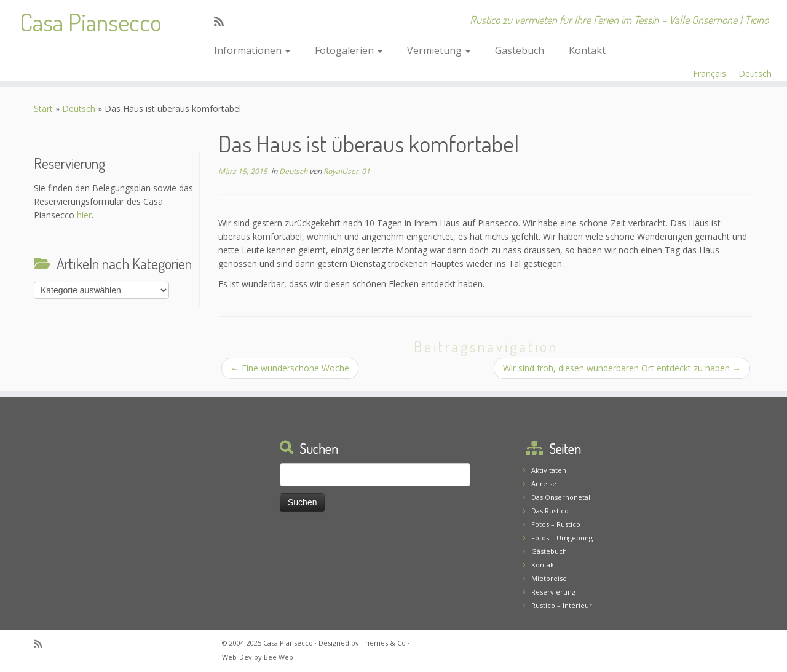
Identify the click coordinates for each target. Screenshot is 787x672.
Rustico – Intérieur (562, 605)
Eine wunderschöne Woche (290, 368)
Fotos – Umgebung (562, 538)
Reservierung (553, 592)
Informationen (252, 50)
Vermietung (439, 50)
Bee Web (279, 657)
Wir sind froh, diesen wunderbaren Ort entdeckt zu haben (622, 368)
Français (710, 73)
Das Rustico (550, 511)
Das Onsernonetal (561, 497)
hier (84, 215)
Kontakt (587, 50)
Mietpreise (549, 578)
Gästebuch (520, 50)
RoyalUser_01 (347, 171)
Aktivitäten (549, 470)
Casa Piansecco (91, 22)
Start (43, 109)
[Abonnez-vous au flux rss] (223, 22)
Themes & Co (383, 643)
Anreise (544, 484)
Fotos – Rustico (556, 524)
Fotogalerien (349, 50)
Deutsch (755, 73)
